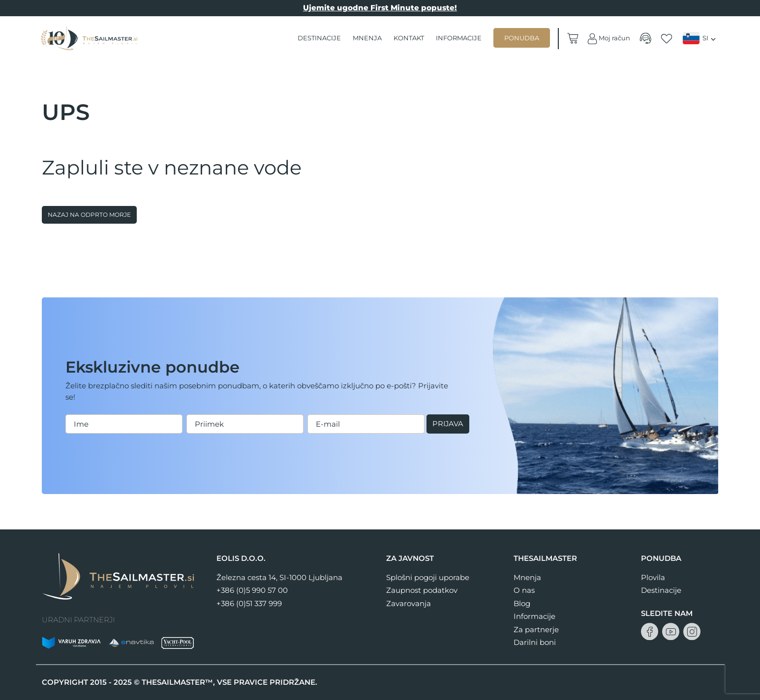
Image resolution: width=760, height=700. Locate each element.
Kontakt (409, 38)
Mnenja (367, 38)
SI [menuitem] (705, 38)
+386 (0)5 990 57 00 (252, 590)
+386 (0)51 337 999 (249, 603)
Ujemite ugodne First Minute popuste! (380, 8)
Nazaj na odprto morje (89, 215)
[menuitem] (700, 38)
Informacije (459, 38)
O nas (524, 590)
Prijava (87, 434)
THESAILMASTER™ (177, 682)
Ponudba (522, 38)
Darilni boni (535, 642)
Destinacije (319, 38)
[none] (700, 38)
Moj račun (608, 39)
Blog (522, 603)
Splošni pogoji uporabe (428, 577)
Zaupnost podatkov (422, 590)
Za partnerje (536, 629)
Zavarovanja (409, 603)
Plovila (653, 577)
